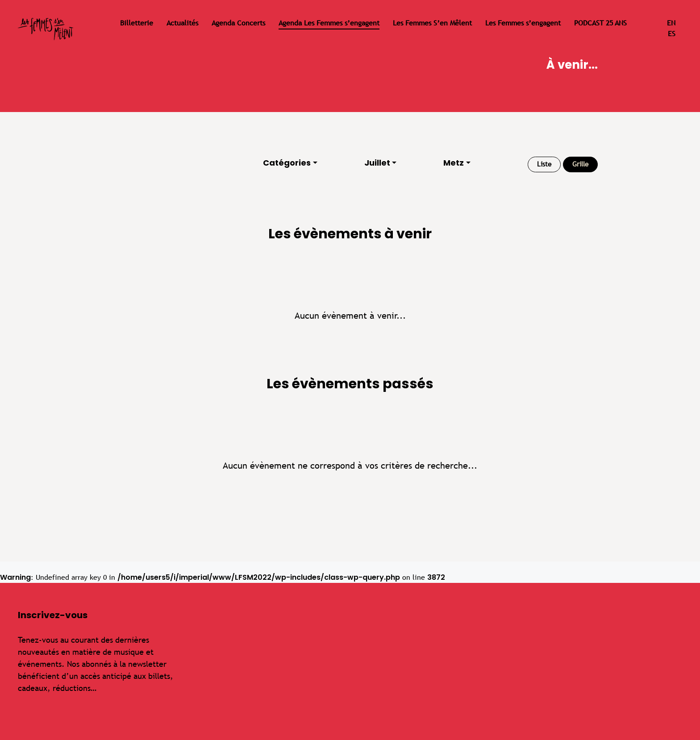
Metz (454, 163)
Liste (544, 164)
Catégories (287, 163)
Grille (580, 164)
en (671, 23)
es (672, 34)
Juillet (377, 163)
